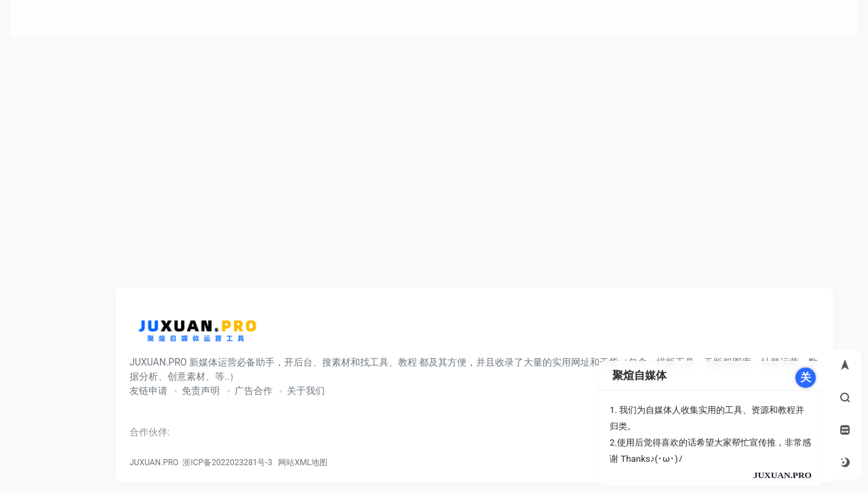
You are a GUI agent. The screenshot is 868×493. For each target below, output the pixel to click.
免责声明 (201, 391)
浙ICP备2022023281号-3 (227, 462)
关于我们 (306, 391)
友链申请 (149, 391)
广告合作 (254, 391)
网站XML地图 (300, 462)
